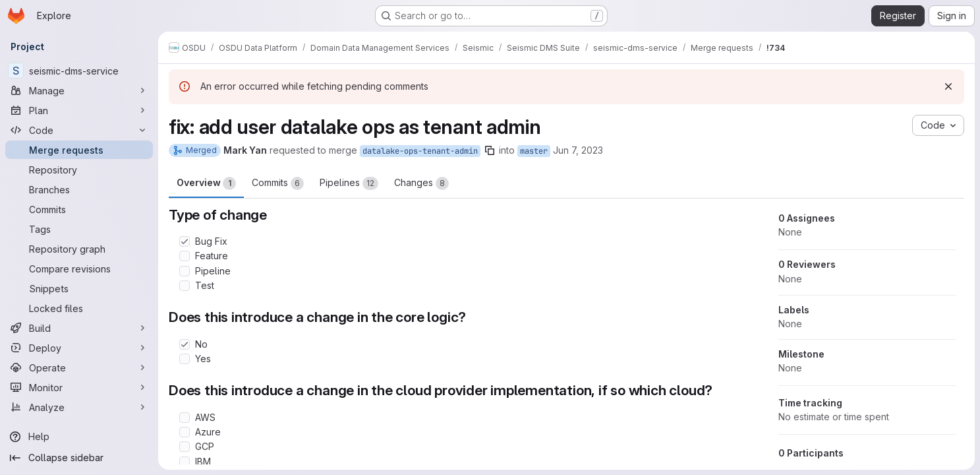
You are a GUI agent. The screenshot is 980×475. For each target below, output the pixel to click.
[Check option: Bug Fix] (185, 241)
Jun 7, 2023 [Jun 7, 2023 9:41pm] (578, 150)
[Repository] (79, 170)
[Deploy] (79, 348)
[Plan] (79, 110)
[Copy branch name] (490, 150)
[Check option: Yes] (185, 359)
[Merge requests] (79, 150)
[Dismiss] (948, 86)
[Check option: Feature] (185, 256)
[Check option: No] (185, 344)
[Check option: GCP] (185, 447)
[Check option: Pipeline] (185, 271)
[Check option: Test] (185, 286)
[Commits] (79, 209)
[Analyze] (79, 407)
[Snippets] (79, 288)
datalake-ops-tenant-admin (420, 151)
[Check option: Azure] (185, 432)
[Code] (79, 130)
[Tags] (79, 229)
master (534, 151)
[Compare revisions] (79, 269)
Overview (206, 183)
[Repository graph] (79, 249)
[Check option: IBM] (185, 462)
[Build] (79, 328)
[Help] (79, 437)
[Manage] (79, 90)
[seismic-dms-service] (79, 71)
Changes (421, 183)
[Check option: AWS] (185, 418)
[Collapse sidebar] (79, 458)
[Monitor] (79, 387)
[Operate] (79, 367)
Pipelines (349, 183)
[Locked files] (79, 308)
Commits (278, 183)
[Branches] (79, 189)
